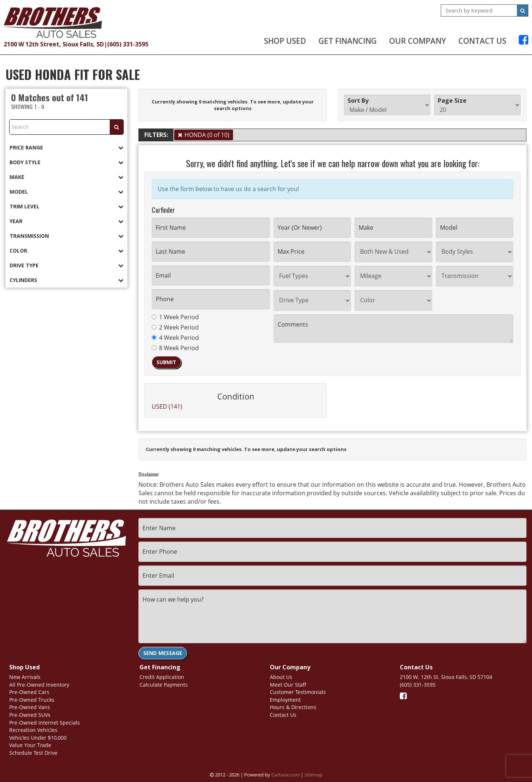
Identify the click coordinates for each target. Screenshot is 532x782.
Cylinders (66, 280)
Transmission (66, 236)
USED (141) (167, 406)
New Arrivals (25, 677)
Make (66, 177)
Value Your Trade (30, 745)
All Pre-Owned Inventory (39, 685)
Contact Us (482, 41)
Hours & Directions (293, 707)
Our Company (418, 41)
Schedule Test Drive (33, 753)
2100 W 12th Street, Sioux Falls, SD (54, 44)
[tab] (66, 147)
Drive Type (66, 265)
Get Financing (348, 41)
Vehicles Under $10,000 (38, 738)
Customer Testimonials (298, 692)
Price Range (66, 147)
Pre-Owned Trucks (32, 700)
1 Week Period (175, 317)
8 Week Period (175, 348)
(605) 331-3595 (128, 44)
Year (66, 221)
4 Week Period (175, 338)
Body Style (66, 162)
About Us (281, 677)
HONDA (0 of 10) (207, 135)
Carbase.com (286, 775)
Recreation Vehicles (33, 730)
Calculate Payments (164, 685)
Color (66, 251)
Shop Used (285, 41)
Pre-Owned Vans (30, 707)
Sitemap (313, 775)
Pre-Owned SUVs (30, 715)
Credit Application (162, 677)
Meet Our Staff (288, 685)
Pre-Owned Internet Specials (45, 723)
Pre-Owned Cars (29, 692)
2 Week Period (175, 327)
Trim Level (66, 206)
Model (66, 192)
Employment (285, 700)
